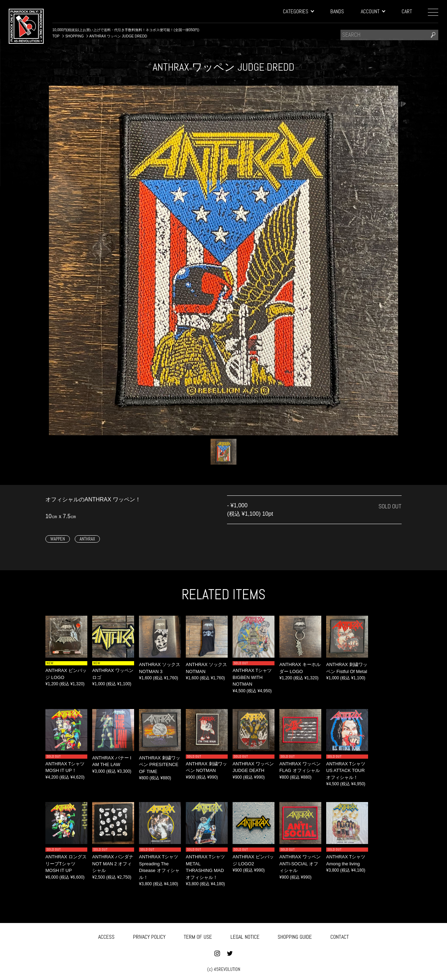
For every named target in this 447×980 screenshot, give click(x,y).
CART (407, 11)
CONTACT (340, 936)
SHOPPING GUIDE (295, 936)
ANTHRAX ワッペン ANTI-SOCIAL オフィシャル (300, 864)
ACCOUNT (373, 11)
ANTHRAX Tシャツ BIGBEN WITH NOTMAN (252, 677)
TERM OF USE (198, 936)
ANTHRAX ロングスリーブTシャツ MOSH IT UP (66, 864)
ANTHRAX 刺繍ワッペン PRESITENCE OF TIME (160, 765)
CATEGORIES (298, 11)
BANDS (337, 11)
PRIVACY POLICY (149, 936)
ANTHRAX (87, 539)
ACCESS (106, 936)
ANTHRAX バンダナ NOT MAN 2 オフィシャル (113, 864)
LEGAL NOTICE (245, 936)
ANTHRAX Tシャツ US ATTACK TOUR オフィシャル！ (346, 771)
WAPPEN (58, 539)
